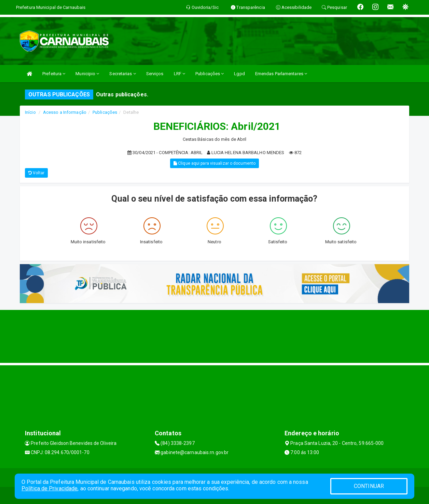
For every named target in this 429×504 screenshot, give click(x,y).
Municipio (87, 74)
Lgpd (239, 74)
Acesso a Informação (65, 112)
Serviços (155, 74)
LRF (180, 74)
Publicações (210, 74)
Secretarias (122, 74)
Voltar (36, 173)
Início (30, 112)
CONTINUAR (369, 486)
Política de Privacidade (50, 488)
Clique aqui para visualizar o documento (214, 163)
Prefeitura (54, 74)
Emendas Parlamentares (281, 74)
